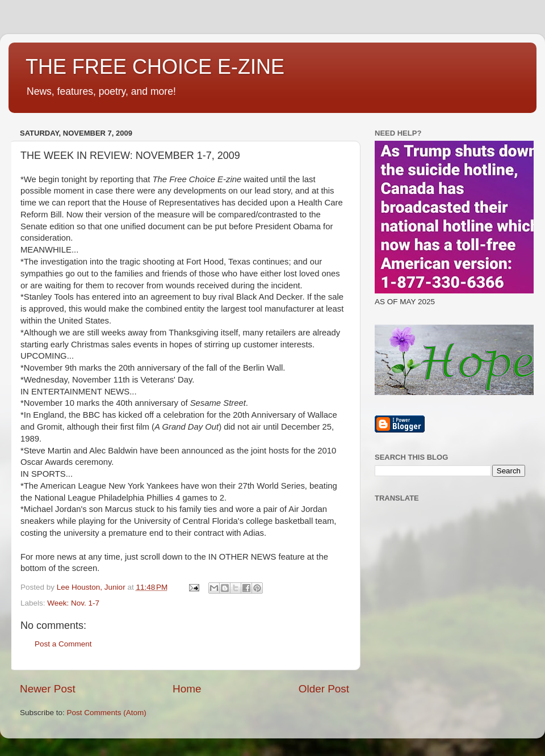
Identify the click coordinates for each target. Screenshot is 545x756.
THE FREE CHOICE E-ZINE (155, 67)
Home (187, 689)
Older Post (324, 689)
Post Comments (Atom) (107, 713)
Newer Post (48, 689)
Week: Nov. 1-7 (73, 603)
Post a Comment (63, 644)
